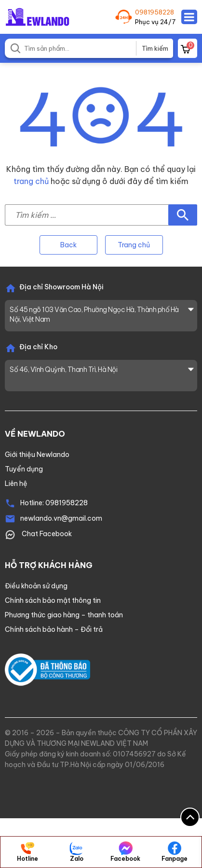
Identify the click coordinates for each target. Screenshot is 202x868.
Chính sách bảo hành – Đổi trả (54, 629)
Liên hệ (16, 484)
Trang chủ (134, 245)
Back (68, 245)
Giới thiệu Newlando (37, 455)
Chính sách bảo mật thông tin (53, 600)
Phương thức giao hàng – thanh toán (64, 615)
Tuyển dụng (24, 469)
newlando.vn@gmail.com (61, 518)
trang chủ (31, 181)
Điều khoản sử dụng (36, 586)
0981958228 (155, 12)
